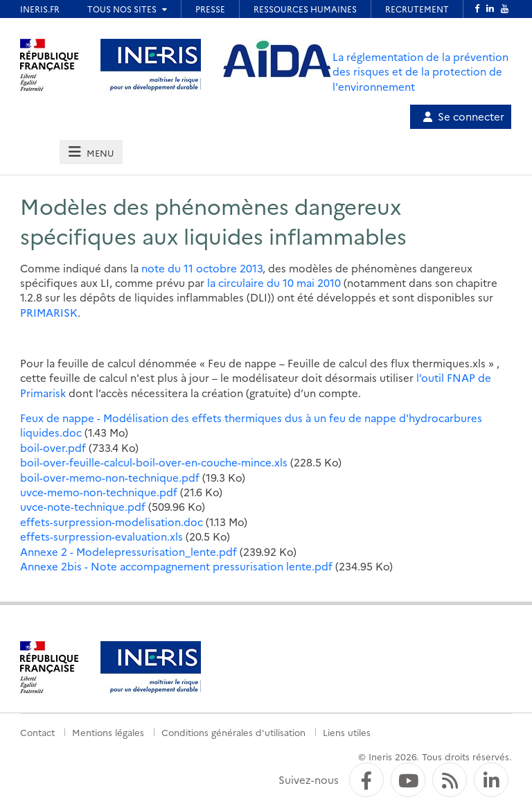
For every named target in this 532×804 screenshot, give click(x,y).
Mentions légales (108, 732)
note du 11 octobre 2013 (202, 268)
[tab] (91, 152)
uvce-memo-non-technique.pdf (99, 492)
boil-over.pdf (53, 447)
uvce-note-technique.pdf (83, 506)
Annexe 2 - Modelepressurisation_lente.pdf (128, 551)
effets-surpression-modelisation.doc (112, 522)
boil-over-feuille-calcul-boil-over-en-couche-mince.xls (154, 462)
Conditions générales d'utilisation (233, 732)
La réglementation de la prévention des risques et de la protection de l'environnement (420, 71)
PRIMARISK (49, 312)
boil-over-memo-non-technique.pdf (110, 477)
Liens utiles (347, 732)
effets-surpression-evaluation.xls (101, 536)
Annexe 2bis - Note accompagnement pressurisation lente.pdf (176, 566)
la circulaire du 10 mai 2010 (274, 282)
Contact (37, 732)
